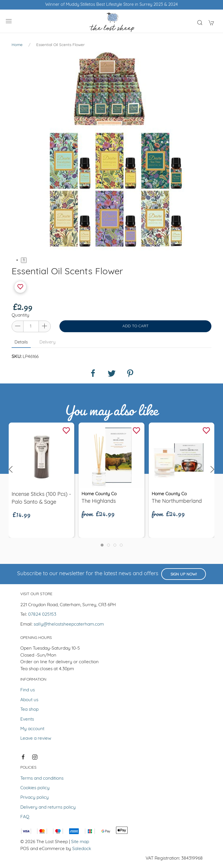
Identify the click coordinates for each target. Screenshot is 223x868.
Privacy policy (35, 798)
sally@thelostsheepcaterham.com (69, 624)
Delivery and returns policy (48, 807)
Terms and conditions (42, 779)
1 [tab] (24, 260)
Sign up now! (184, 574)
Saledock (82, 849)
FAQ (25, 817)
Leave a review (36, 739)
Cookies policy (35, 788)
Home (17, 45)
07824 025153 (42, 615)
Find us (28, 690)
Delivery (47, 342)
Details (21, 342)
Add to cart (135, 326)
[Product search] (200, 23)
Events (27, 719)
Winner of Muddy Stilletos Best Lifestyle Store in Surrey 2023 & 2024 (111, 5)
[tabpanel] (111, 151)
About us (29, 700)
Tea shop (29, 710)
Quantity (20, 315)
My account (32, 729)
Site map (80, 842)
